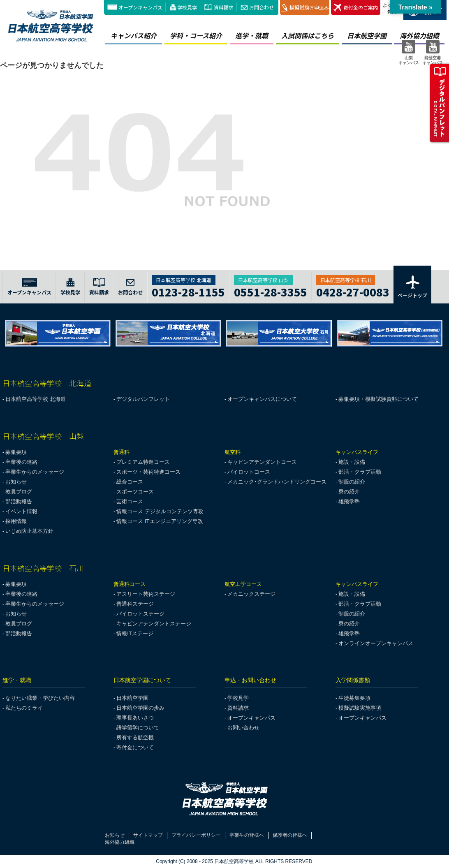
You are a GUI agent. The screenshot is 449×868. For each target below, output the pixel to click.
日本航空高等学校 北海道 (36, 399)
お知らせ (16, 482)
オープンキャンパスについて (262, 399)
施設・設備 (352, 462)
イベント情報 (21, 511)
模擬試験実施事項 (360, 708)
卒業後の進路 (21, 462)
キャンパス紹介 (134, 35)
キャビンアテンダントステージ (154, 624)
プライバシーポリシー (196, 835)
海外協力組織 (120, 842)
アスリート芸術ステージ (146, 594)
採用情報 (16, 521)
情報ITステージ (135, 633)
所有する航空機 (135, 737)
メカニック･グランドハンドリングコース (277, 482)
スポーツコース (135, 492)
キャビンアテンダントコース (262, 462)
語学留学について (138, 728)
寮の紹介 (349, 492)
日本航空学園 (367, 35)
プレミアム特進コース (143, 462)
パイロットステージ (140, 614)
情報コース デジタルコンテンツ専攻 (160, 511)
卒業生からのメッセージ (35, 472)
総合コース (130, 482)
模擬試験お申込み (305, 8)
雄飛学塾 (349, 501)
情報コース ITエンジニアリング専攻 (160, 521)
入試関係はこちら (308, 35)
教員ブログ (19, 492)
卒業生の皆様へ (247, 835)
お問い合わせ (243, 728)
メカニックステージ (251, 594)
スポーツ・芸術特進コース (148, 472)
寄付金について (135, 747)
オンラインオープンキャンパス (376, 643)
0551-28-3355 (271, 291)
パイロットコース (249, 472)
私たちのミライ (24, 708)
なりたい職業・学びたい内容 (40, 698)
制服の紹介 (352, 482)
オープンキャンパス (140, 7)
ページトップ (412, 286)
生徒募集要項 (354, 698)
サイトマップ (148, 835)
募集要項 (16, 452)
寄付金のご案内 (356, 8)
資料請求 (224, 7)
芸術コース (130, 501)
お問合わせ (262, 7)
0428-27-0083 (353, 291)
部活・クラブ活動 (360, 472)
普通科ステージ (135, 604)
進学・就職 (252, 35)
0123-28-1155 (188, 291)
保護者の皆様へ (290, 835)
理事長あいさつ (135, 718)
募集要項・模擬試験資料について (378, 399)
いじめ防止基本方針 (29, 531)
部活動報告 (19, 501)
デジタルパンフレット (143, 399)
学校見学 (187, 7)
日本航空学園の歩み (140, 708)
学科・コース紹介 (196, 35)
